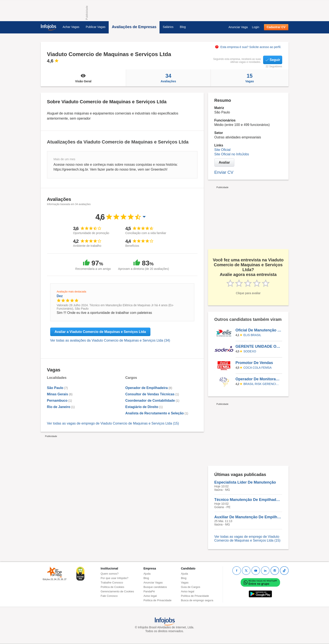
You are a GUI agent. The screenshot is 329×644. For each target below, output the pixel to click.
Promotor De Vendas (254, 363)
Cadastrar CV (276, 27)
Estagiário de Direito (142, 407)
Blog (183, 27)
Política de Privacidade (157, 600)
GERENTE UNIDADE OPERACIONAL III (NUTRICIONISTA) (259, 346)
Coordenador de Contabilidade (150, 401)
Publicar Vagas (96, 27)
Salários (168, 27)
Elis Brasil (252, 335)
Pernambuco (57, 401)
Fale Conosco (109, 596)
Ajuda (147, 574)
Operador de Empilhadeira (147, 388)
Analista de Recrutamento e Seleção (155, 413)
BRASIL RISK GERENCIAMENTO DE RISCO (262, 384)
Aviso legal (150, 596)
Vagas (250, 78)
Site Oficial (222, 150)
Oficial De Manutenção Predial (259, 330)
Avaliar (224, 162)
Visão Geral (83, 78)
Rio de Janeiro (59, 407)
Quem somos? (110, 574)
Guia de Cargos (191, 587)
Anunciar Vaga (238, 27)
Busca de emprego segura (197, 600)
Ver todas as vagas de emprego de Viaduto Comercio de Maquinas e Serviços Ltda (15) (113, 423)
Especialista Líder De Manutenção (245, 482)
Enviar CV (224, 172)
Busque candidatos (155, 587)
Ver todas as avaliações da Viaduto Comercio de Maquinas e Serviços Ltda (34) (110, 340)
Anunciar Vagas (153, 583)
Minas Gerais (58, 394)
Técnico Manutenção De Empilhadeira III (248, 500)
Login (255, 27)
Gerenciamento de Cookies (117, 591)
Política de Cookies (112, 587)
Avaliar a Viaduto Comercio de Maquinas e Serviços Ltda (100, 332)
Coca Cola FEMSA (258, 368)
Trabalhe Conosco (112, 583)
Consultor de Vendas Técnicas (150, 394)
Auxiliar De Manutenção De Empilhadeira (248, 517)
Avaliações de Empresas (134, 27)
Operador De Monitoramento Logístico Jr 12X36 (259, 379)
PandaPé (149, 591)
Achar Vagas (71, 27)
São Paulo (55, 388)
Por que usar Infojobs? (115, 578)
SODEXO (250, 351)
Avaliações (168, 78)
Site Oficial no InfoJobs (232, 154)
